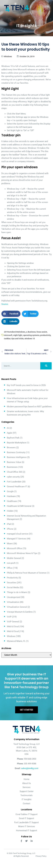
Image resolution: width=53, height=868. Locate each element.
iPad (9, 524)
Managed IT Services (17, 539)
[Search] (46, 366)
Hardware (11, 496)
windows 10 (30, 339)
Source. (5, 304)
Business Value (14, 462)
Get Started (26, 710)
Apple (10, 433)
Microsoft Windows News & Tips (22, 553)
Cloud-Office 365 (15, 472)
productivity (45, 335)
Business (32, 332)
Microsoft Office (14, 548)
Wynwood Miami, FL (16, 641)
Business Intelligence (17, 457)
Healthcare (12, 501)
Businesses (12, 467)
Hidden (10, 511)
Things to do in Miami (17, 592)
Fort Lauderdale (14, 482)
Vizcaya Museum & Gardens (20, 612)
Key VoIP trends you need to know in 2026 (26, 385)
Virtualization (13, 602)
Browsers (11, 448)
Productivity (12, 578)
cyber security (13, 477)
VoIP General (13, 622)
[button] (11, 314)
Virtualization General (17, 607)
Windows (8, 56)
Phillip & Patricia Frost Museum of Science (27, 573)
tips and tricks (18, 339)
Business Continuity (16, 452)
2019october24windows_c (15, 332)
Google (10, 491)
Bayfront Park (13, 438)
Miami (10, 544)
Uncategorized (14, 597)
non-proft (11, 563)
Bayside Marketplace (17, 443)
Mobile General (14, 558)
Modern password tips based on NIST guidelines (29, 407)
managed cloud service (18, 534)
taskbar (7, 339)
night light (18, 335)
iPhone (10, 529)
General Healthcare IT (17, 487)
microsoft (8, 335)
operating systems (31, 335)
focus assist (42, 332)
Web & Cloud (13, 626)
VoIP (9, 617)
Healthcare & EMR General (19, 506)
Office (10, 568)
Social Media (13, 587)
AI (8, 428)
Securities (12, 583)
